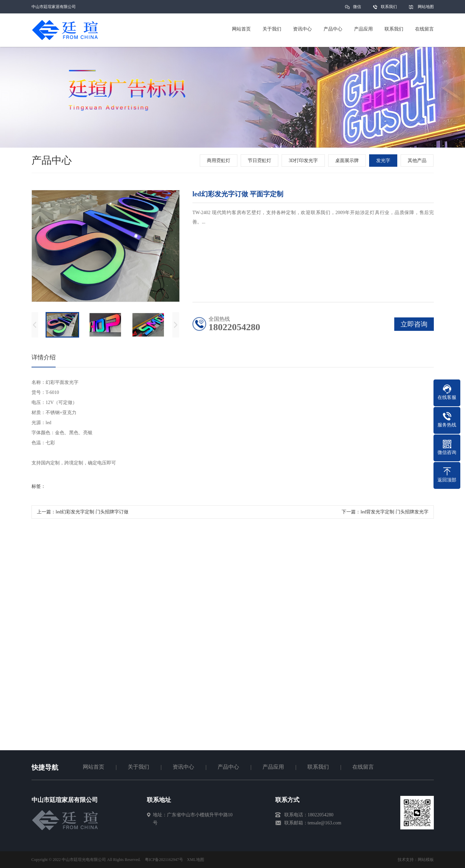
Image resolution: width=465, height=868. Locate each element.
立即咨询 (414, 326)
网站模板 (426, 860)
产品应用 (273, 767)
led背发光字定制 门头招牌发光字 (394, 514)
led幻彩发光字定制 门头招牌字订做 (92, 514)
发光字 (384, 161)
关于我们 (138, 767)
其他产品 (418, 161)
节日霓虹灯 (260, 161)
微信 (357, 9)
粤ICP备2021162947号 (164, 860)
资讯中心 (183, 767)
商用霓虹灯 (220, 161)
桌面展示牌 (348, 161)
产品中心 (228, 767)
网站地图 (426, 7)
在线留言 (363, 767)
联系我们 (389, 7)
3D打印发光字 (304, 161)
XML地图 (196, 860)
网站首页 (94, 767)
